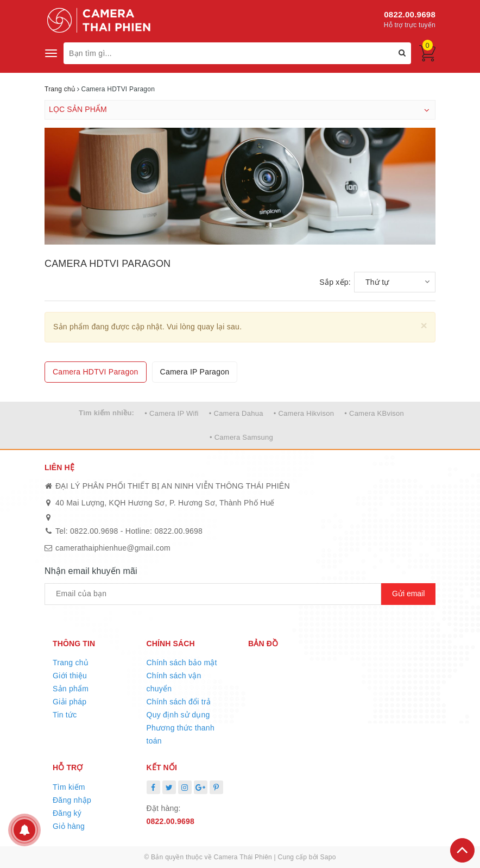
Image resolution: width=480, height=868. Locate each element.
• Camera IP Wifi (171, 413)
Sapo (328, 857)
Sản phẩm (71, 689)
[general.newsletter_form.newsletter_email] (213, 594)
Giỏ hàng (69, 826)
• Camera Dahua (236, 413)
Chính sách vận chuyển (174, 682)
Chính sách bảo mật (182, 663)
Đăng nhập (72, 800)
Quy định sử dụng (178, 715)
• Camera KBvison (374, 413)
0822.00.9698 (410, 14)
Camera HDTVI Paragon (96, 372)
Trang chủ (71, 663)
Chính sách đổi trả (179, 702)
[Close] (424, 325)
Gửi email (408, 594)
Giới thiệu (70, 676)
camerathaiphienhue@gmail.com (113, 548)
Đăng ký (67, 813)
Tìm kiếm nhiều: (106, 413)
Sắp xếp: (335, 282)
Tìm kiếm (69, 787)
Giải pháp (70, 702)
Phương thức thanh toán (181, 734)
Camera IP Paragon (195, 372)
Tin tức (65, 715)
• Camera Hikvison (304, 413)
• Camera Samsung (241, 437)
